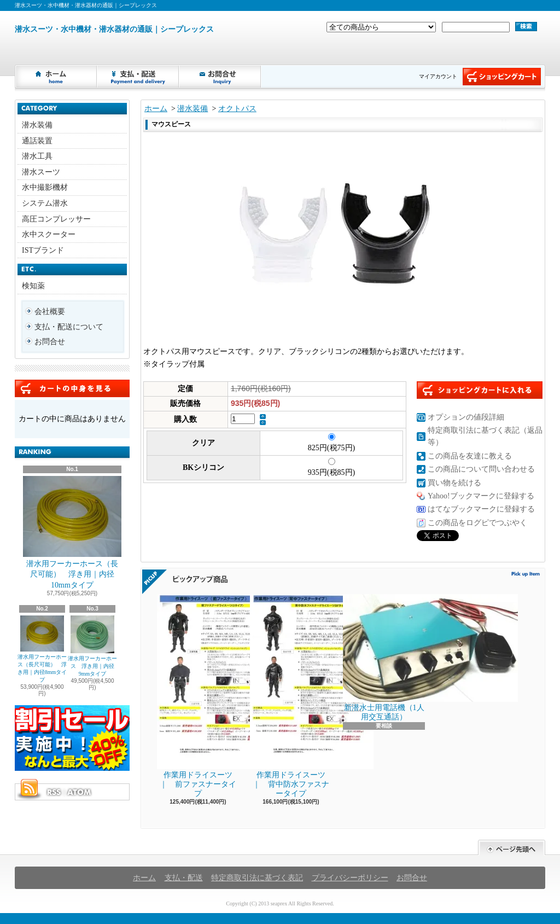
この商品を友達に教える (470, 456)
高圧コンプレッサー (56, 219)
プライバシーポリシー (350, 878)
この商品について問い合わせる (481, 469)
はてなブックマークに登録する (481, 509)
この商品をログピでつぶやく (477, 523)
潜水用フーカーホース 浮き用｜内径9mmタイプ (92, 646)
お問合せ (220, 77)
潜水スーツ (41, 172)
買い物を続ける (454, 483)
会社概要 (50, 312)
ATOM (80, 792)
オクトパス (237, 109)
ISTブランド (43, 250)
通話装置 (37, 141)
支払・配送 (184, 878)
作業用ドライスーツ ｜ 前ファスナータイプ (199, 696)
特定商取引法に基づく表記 (257, 878)
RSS (54, 792)
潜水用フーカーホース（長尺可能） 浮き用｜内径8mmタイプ (42, 649)
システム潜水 (45, 203)
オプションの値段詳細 (466, 417)
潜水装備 (37, 125)
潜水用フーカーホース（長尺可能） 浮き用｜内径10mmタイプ (72, 533)
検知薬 (33, 286)
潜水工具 (37, 156)
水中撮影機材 (45, 187)
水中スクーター (49, 234)
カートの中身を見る (72, 388)
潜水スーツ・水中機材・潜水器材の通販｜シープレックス (114, 29)
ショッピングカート (502, 77)
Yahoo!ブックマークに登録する (481, 496)
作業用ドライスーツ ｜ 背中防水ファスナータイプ (291, 696)
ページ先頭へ (512, 848)
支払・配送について (138, 77)
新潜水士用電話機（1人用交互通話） (384, 658)
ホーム (56, 77)
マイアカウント (438, 76)
